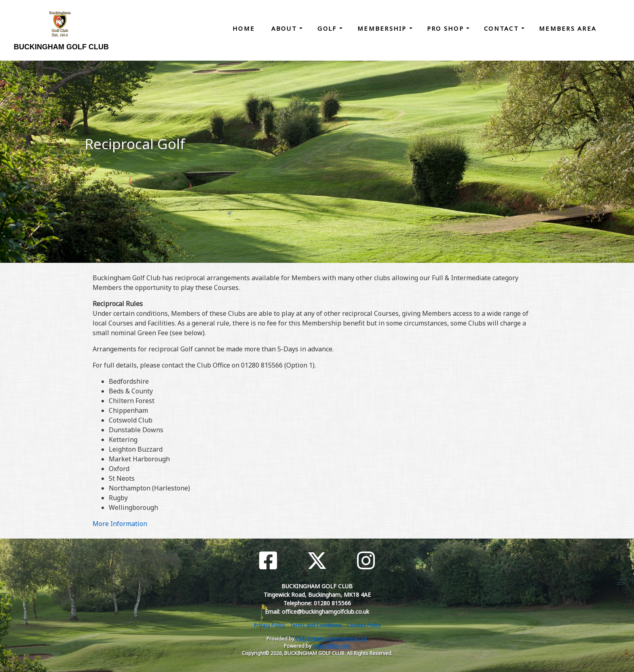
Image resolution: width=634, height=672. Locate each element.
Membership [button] (383, 28)
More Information (120, 524)
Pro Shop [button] (447, 28)
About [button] (285, 28)
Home (244, 28)
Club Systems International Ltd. (332, 639)
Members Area (568, 28)
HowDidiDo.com (331, 646)
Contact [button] (503, 28)
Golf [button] (328, 28)
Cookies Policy (364, 625)
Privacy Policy (269, 625)
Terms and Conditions (316, 625)
